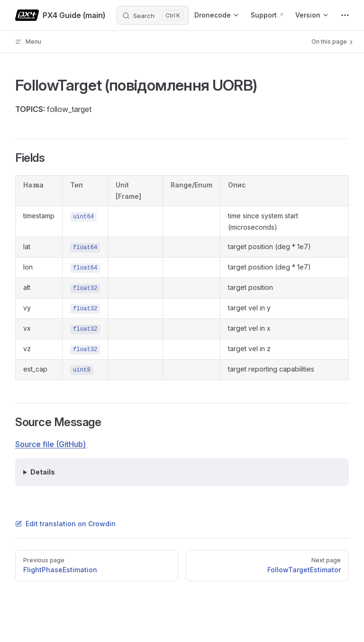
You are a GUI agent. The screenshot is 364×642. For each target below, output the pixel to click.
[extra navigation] (345, 15)
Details (43, 472)
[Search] (153, 15)
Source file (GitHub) (50, 444)
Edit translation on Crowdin (65, 524)
